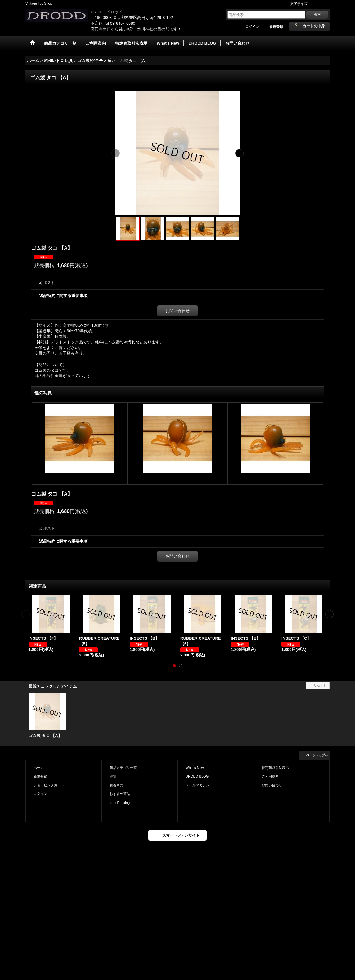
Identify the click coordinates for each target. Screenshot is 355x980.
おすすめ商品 (120, 794)
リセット (320, 685)
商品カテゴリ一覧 (123, 768)
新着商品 (116, 785)
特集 (113, 776)
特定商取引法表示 (275, 768)
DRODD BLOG (197, 776)
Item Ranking (120, 803)
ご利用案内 (270, 776)
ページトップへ (317, 755)
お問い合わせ (177, 311)
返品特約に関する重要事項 (63, 296)
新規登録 (276, 27)
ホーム (39, 768)
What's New (195, 768)
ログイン (252, 27)
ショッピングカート (49, 785)
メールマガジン (198, 785)
